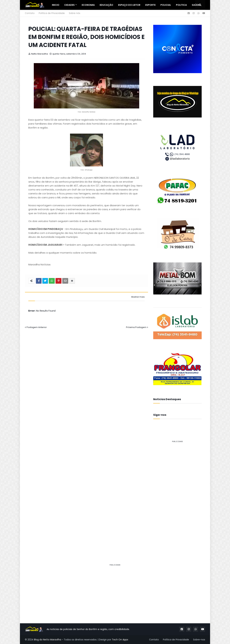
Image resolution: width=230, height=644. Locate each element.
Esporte (150, 5)
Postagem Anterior (37, 327)
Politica (181, 5)
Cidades (69, 5)
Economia (88, 5)
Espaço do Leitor (129, 5)
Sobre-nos (199, 640)
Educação (106, 5)
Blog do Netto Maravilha (48, 640)
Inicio (56, 5)
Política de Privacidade (52, 13)
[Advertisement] (177, 495)
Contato (30, 13)
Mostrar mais (138, 297)
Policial (166, 5)
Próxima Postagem (136, 327)
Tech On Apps (120, 640)
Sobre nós (75, 13)
